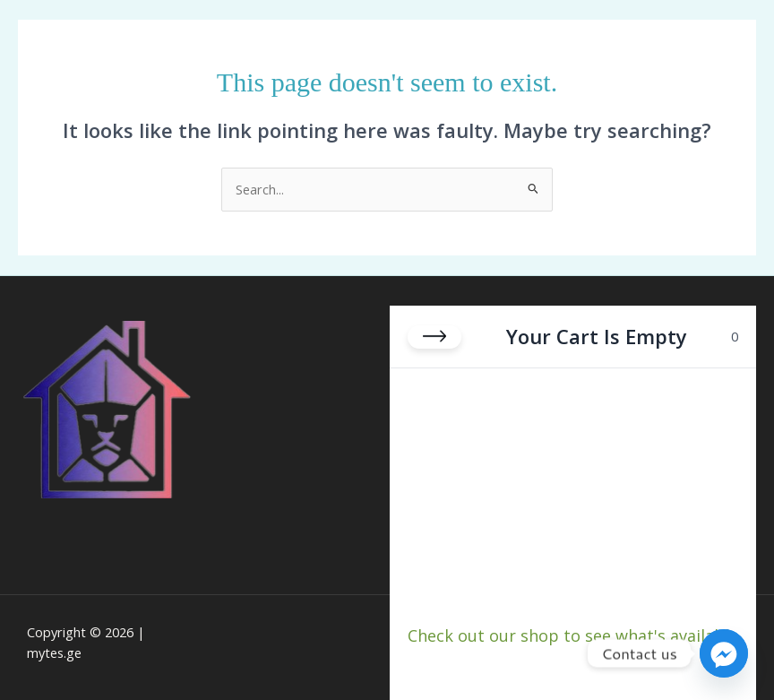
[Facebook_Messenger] (724, 653)
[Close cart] (434, 336)
